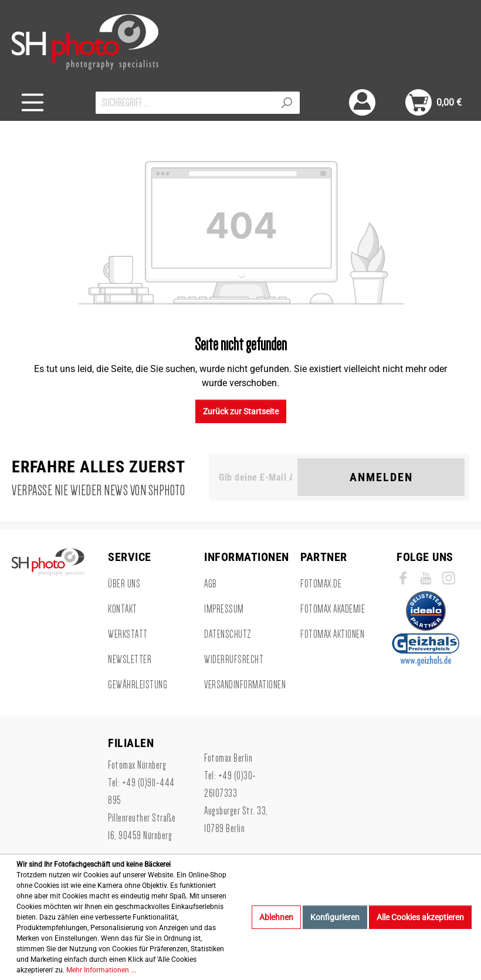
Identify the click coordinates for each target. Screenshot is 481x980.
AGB (211, 584)
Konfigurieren (335, 917)
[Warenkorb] (433, 102)
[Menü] (33, 102)
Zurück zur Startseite (241, 411)
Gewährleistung (138, 685)
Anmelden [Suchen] (381, 477)
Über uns (124, 584)
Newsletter (130, 660)
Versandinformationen (245, 685)
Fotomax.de (321, 584)
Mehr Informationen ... (101, 970)
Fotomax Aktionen (332, 634)
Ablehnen (276, 917)
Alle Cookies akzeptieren (420, 917)
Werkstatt (128, 634)
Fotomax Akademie (333, 609)
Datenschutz (228, 634)
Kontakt (123, 609)
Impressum (224, 609)
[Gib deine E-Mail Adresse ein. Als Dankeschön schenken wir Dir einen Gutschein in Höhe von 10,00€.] (255, 477)
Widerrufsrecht (234, 660)
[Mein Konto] (362, 102)
